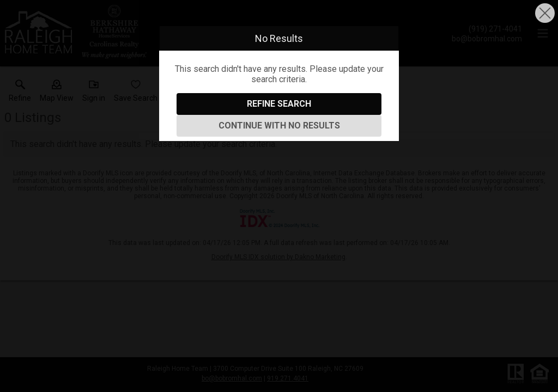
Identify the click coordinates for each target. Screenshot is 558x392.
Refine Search (279, 104)
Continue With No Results (279, 125)
